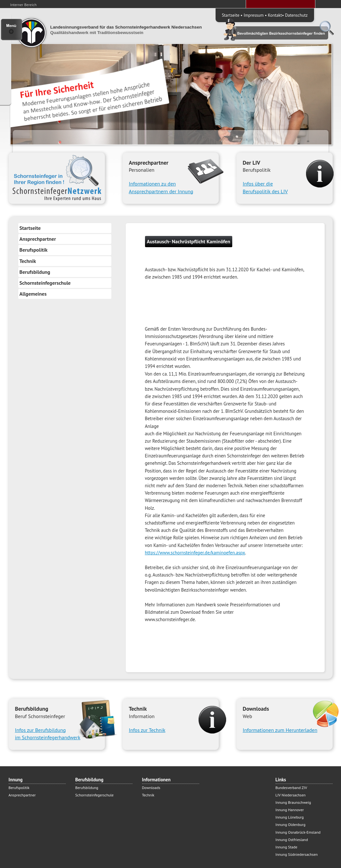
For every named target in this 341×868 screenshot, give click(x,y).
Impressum (253, 15)
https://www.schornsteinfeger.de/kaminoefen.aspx (195, 553)
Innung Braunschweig (293, 802)
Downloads (151, 788)
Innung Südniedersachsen (297, 854)
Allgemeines (33, 294)
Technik (28, 261)
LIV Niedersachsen (291, 795)
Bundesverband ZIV (291, 788)
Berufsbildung (35, 272)
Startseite (231, 15)
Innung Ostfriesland (292, 840)
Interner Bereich (24, 5)
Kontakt (275, 15)
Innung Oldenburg (291, 825)
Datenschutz (296, 15)
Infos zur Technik (147, 730)
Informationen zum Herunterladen (280, 730)
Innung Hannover (290, 810)
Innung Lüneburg (290, 817)
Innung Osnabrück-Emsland (298, 832)
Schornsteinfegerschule (45, 283)
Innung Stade (286, 847)
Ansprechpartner (38, 239)
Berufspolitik (34, 250)
